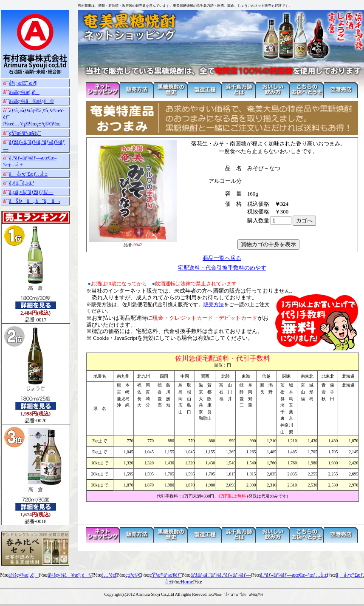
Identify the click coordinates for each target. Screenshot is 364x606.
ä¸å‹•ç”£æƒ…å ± (28, 174)
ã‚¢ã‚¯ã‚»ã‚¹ (22, 183)
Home (187, 582)
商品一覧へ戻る (222, 258)
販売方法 (214, 304)
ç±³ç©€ (44, 124)
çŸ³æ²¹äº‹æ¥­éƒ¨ (25, 133)
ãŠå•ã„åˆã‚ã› (35, 201)
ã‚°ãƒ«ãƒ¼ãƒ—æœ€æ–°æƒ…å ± (293, 575)
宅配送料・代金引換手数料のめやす (222, 268)
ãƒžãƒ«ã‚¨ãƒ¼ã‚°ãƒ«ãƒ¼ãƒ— (221, 575)
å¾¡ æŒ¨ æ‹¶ (23, 83)
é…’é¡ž (20, 124)
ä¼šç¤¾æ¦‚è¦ (24, 92)
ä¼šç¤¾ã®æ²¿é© (32, 101)
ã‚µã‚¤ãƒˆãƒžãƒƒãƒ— (31, 192)
